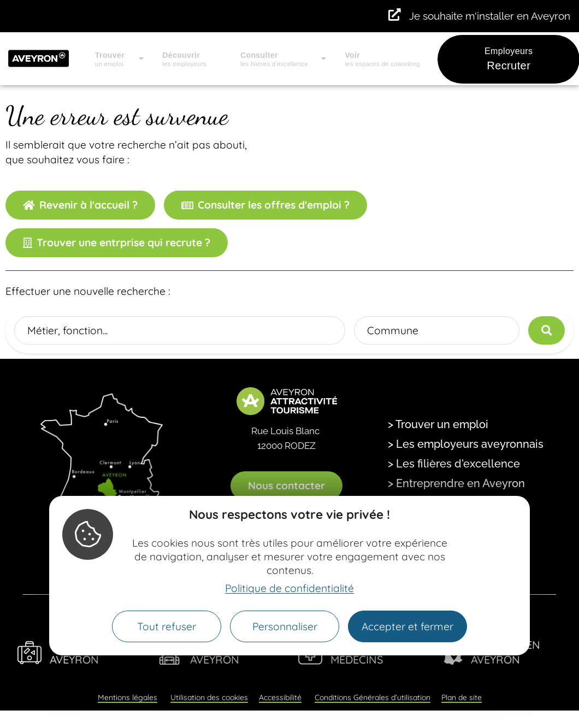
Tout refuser (167, 626)
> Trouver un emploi (438, 424)
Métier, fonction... (67, 330)
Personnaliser (285, 626)
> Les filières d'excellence (454, 464)
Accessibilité (280, 697)
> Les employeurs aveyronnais (466, 444)
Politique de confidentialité (289, 588)
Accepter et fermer (407, 626)
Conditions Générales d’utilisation (373, 697)
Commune (393, 330)
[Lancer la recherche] (546, 330)
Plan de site (462, 697)
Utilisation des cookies (209, 697)
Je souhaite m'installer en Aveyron (490, 16)
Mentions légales (128, 697)
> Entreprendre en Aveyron (456, 483)
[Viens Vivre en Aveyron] (29, 653)
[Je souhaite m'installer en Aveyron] (395, 15)
